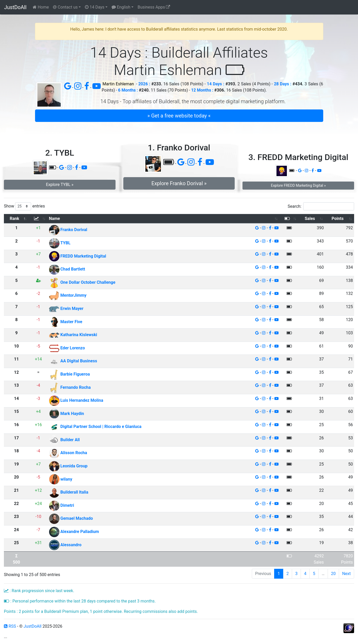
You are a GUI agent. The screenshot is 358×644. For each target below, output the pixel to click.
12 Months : (202, 90)
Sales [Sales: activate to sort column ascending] (310, 219)
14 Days (95, 7)
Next (346, 574)
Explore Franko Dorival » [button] (179, 183)
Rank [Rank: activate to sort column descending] (15, 219)
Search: (321, 206)
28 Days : (283, 84)
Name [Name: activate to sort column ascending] (55, 219)
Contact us (65, 7)
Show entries (24, 206)
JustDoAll (15, 7)
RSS (10, 626)
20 (333, 574)
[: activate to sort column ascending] (38, 219)
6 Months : (128, 90)
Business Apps (154, 7)
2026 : (144, 84)
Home (41, 7)
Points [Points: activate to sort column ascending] (337, 219)
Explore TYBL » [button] (60, 185)
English (121, 7)
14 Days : (216, 84)
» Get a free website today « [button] (179, 116)
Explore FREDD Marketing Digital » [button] (298, 185)
